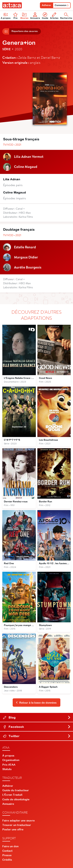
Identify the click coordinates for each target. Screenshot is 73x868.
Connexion (62, 5)
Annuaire (35, 16)
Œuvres (24, 16)
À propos (8, 756)
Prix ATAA (9, 765)
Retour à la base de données (36, 703)
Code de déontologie (16, 799)
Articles (54, 16)
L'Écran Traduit (12, 795)
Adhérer (47, 5)
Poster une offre (13, 829)
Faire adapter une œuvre (18, 820)
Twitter (37, 736)
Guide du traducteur (16, 790)
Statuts (7, 769)
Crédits (7, 860)
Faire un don (10, 846)
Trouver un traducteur (17, 825)
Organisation (11, 760)
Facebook (37, 727)
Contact (7, 851)
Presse (7, 855)
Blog (37, 717)
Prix (15, 16)
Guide (45, 16)
